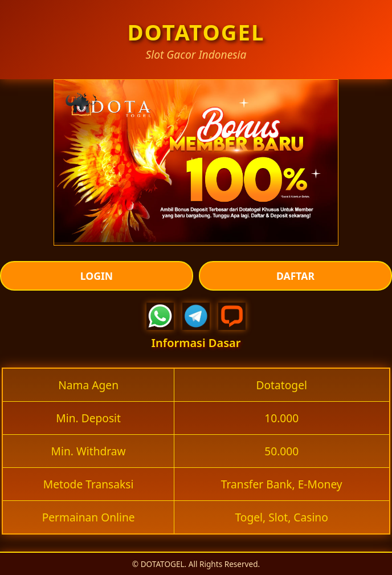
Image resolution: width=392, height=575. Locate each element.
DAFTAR (295, 276)
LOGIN (97, 276)
